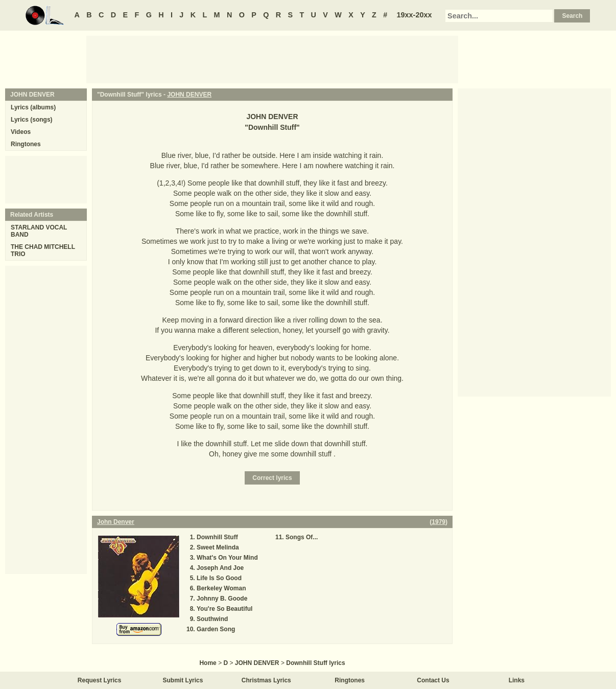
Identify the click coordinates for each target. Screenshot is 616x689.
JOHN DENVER (189, 95)
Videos (21, 132)
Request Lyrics (100, 680)
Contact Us (433, 680)
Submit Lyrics (183, 680)
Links (517, 680)
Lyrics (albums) (33, 107)
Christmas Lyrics (266, 680)
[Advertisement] (272, 59)
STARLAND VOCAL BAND (39, 231)
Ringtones (26, 144)
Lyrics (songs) (32, 120)
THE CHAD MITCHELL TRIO (43, 250)
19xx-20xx (414, 15)
